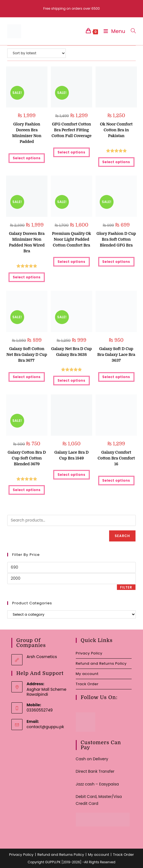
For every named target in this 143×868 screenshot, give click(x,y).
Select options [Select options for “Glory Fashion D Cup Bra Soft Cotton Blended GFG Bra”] (116, 262)
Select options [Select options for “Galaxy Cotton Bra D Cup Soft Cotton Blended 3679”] (27, 490)
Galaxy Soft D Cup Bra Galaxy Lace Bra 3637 (116, 355)
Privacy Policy (89, 653)
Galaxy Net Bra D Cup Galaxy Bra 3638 (71, 352)
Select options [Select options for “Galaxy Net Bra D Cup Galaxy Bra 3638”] (71, 380)
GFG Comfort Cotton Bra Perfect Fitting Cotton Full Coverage (71, 130)
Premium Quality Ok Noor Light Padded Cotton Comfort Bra (71, 239)
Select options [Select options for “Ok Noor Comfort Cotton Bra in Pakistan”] (116, 162)
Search (122, 536)
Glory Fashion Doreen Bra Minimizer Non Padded (27, 133)
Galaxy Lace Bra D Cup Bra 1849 (72, 455)
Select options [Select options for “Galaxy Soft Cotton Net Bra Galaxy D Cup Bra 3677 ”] (27, 377)
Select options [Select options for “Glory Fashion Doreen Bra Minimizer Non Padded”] (27, 158)
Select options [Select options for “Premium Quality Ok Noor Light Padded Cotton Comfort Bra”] (71, 262)
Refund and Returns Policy (101, 663)
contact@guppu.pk (45, 727)
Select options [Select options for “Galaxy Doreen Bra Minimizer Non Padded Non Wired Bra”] (27, 277)
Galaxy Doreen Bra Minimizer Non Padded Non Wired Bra (27, 242)
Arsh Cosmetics (42, 657)
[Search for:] (131, 31)
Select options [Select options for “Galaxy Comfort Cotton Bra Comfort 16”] (116, 480)
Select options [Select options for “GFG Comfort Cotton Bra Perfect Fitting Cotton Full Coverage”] (71, 152)
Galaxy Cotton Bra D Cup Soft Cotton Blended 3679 (27, 458)
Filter (126, 587)
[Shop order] (37, 53)
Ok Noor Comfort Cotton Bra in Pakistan (116, 130)
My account (87, 674)
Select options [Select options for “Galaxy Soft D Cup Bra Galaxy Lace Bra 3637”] (116, 377)
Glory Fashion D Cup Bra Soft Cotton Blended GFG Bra (116, 239)
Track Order (87, 684)
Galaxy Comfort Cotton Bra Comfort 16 (116, 458)
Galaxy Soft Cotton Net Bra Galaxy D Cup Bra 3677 (27, 355)
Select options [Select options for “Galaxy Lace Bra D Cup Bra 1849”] (71, 475)
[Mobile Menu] (113, 31)
